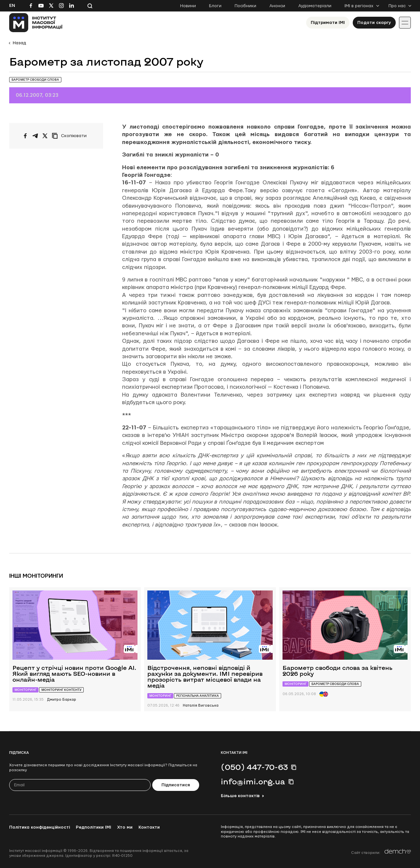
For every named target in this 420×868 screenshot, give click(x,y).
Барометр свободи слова (35, 80)
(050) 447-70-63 (254, 767)
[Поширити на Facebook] (25, 136)
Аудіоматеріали (315, 6)
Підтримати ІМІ (328, 23)
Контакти (149, 827)
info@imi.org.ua (253, 781)
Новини (188, 6)
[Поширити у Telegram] (35, 136)
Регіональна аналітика (198, 696)
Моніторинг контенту (61, 690)
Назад (19, 43)
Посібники (245, 6)
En (12, 6)
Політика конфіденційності (40, 827)
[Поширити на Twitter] (45, 136)
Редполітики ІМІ (94, 827)
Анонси (277, 6)
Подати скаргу (374, 23)
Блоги (215, 6)
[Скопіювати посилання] (71, 136)
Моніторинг (25, 690)
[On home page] (36, 23)
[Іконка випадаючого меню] (405, 23)
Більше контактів (240, 796)
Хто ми (125, 827)
